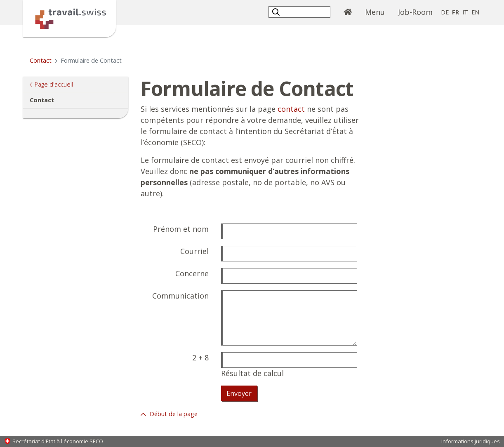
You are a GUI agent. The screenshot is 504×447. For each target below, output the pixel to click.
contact (291, 109)
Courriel (194, 251)
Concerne (192, 273)
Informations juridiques (471, 441)
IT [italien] (465, 12)
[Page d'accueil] (69, 18)
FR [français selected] (456, 12)
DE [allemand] (445, 12)
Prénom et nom (181, 229)
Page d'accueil (54, 84)
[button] (277, 12)
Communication (180, 296)
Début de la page (173, 414)
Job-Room (415, 12)
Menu (375, 12)
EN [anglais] (475, 12)
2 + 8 (200, 358)
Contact (41, 60)
